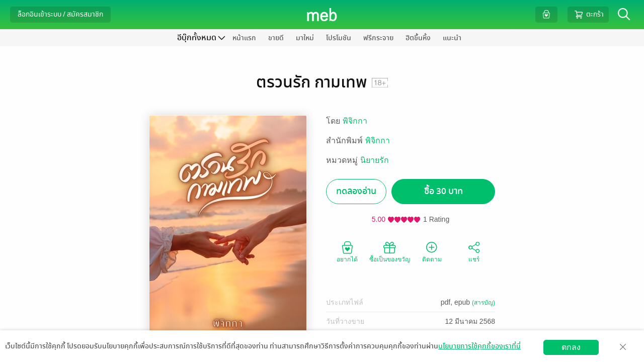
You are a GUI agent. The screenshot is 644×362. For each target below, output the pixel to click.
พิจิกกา (355, 121)
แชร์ (474, 251)
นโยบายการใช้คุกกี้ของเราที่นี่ (479, 346)
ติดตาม (432, 251)
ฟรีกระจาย (378, 38)
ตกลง (571, 347)
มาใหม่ (305, 38)
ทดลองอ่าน (356, 191)
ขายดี (276, 38)
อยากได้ (347, 251)
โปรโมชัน (339, 38)
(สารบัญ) (484, 303)
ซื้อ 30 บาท (444, 191)
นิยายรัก (375, 160)
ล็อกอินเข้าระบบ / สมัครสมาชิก (60, 14)
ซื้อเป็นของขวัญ (390, 251)
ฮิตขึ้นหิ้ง (418, 38)
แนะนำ (452, 38)
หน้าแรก (244, 38)
